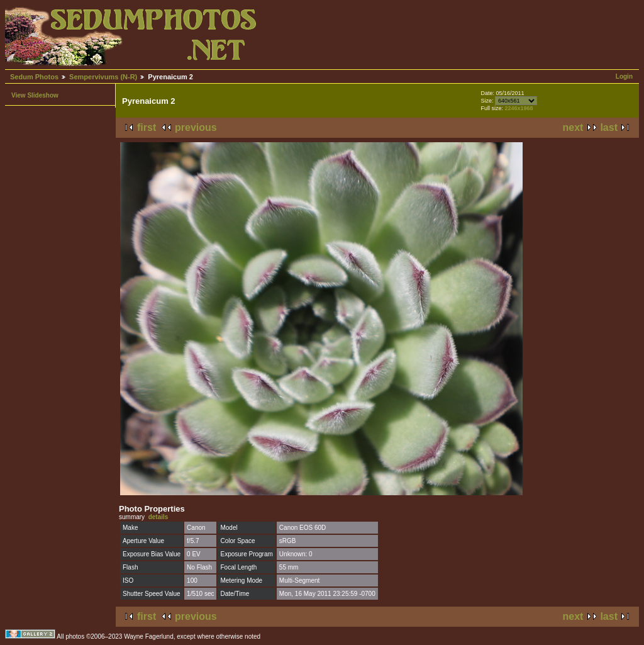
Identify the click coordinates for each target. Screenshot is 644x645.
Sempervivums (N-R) (103, 77)
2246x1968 (519, 108)
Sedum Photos (34, 77)
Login (624, 76)
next (573, 127)
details (158, 517)
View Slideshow (35, 95)
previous (196, 127)
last (609, 127)
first (147, 127)
